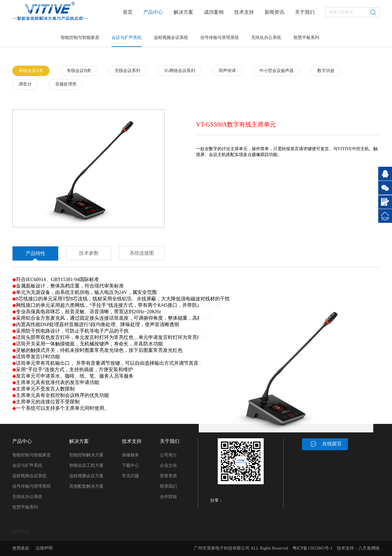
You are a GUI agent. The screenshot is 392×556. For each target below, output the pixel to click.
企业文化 (168, 465)
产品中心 (153, 12)
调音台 (25, 84)
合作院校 (168, 497)
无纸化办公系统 (266, 38)
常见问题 (130, 476)
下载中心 (130, 465)
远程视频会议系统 (171, 38)
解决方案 (183, 12)
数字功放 (326, 71)
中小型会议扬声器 (277, 71)
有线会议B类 (79, 71)
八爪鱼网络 (369, 548)
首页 (128, 12)
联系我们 (168, 486)
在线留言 (332, 444)
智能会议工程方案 (86, 465)
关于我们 (305, 12)
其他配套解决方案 (86, 486)
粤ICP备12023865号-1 (313, 548)
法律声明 (44, 548)
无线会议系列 (127, 71)
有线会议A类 (31, 71)
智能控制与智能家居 (80, 38)
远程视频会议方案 (86, 476)
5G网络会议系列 (179, 71)
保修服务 (130, 455)
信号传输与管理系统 (220, 38)
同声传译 (227, 71)
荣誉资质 (168, 476)
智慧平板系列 (306, 38)
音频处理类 (66, 84)
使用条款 (21, 548)
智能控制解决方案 (86, 455)
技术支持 (244, 12)
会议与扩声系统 (126, 38)
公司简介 (168, 455)
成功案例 (214, 12)
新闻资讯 (274, 12)
